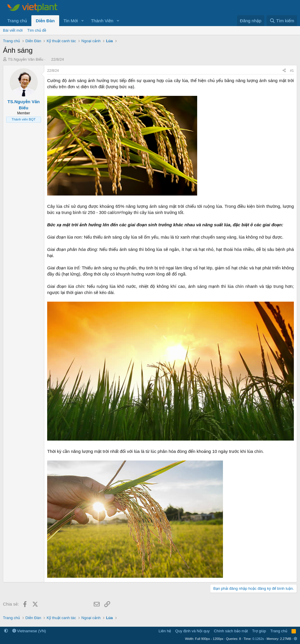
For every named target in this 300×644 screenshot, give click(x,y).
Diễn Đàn (45, 21)
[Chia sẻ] (284, 71)
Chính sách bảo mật (231, 631)
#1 (292, 71)
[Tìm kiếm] (282, 21)
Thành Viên (102, 21)
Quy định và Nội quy (192, 631)
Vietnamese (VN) (29, 631)
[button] (82, 21)
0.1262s (258, 639)
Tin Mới (71, 21)
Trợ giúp (259, 631)
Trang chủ (17, 21)
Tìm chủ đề (37, 30)
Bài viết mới (13, 30)
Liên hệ (165, 631)
